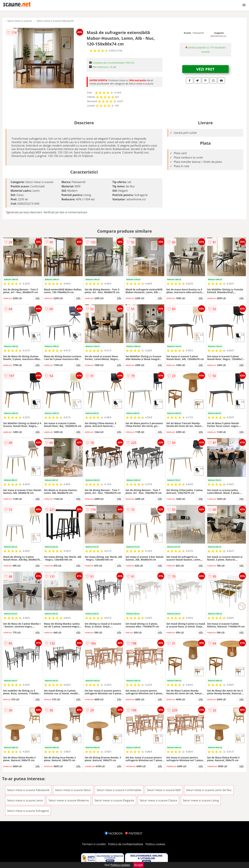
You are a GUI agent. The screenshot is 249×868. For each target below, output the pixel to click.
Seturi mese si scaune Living (201, 800)
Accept (139, 865)
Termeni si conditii (94, 844)
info (38, 298)
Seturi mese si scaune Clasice (158, 800)
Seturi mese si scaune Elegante (114, 800)
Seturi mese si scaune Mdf (164, 790)
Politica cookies (155, 844)
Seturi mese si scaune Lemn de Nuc (209, 790)
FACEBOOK (114, 833)
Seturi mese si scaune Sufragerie (28, 811)
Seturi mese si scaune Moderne (69, 800)
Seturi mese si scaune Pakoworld (55, 21)
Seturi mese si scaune (19, 21)
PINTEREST (134, 833)
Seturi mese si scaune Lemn (25, 800)
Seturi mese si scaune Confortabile (119, 790)
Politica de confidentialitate (126, 844)
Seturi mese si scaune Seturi (73, 790)
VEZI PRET (205, 69)
